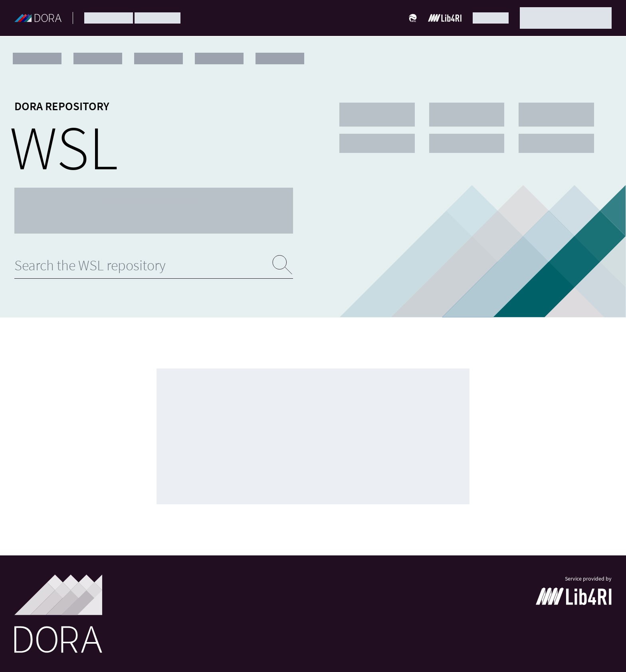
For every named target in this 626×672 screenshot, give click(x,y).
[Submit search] (282, 265)
